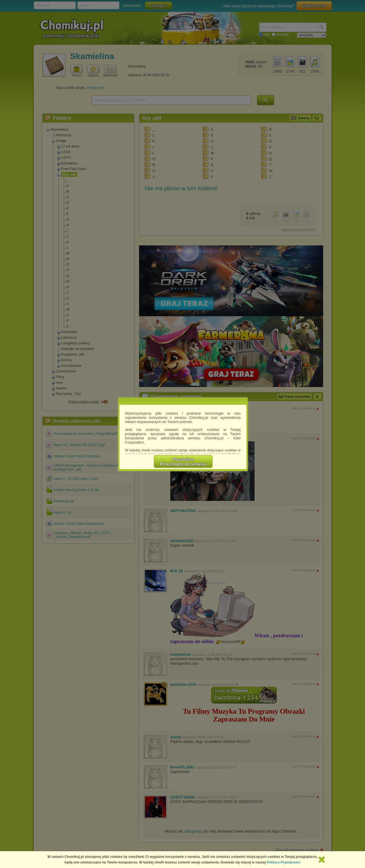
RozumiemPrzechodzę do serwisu (183, 462)
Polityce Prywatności (284, 862)
